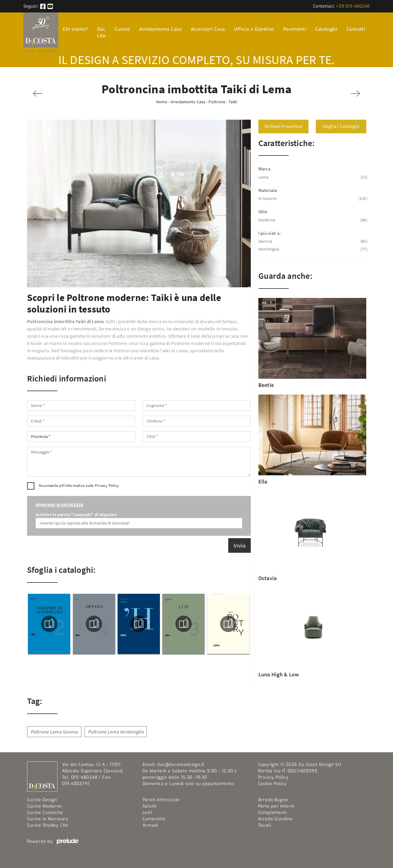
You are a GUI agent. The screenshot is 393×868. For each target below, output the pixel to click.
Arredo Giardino (275, 819)
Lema (312, 177)
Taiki (233, 102)
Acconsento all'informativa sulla (79, 485)
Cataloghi (326, 29)
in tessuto (312, 198)
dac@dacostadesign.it (181, 765)
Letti (147, 813)
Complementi (272, 813)
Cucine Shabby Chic (48, 825)
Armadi (150, 825)
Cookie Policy (272, 784)
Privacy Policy (107, 485)
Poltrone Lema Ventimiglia (116, 732)
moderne (312, 220)
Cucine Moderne (45, 806)
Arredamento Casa (160, 29)
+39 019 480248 (353, 6)
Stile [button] (263, 212)
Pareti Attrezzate (161, 800)
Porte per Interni (276, 806)
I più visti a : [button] (270, 233)
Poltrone (217, 102)
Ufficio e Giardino (254, 29)
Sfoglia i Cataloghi (341, 126)
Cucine (122, 29)
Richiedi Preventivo (283, 126)
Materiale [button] (268, 190)
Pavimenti (295, 29)
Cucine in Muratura (48, 819)
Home (162, 102)
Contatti (356, 29)
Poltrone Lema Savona (54, 732)
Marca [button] (264, 169)
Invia (240, 545)
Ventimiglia (312, 249)
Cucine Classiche (45, 813)
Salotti (150, 806)
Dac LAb (102, 33)
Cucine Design (42, 800)
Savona (312, 241)
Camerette (154, 819)
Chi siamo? (76, 29)
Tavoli (265, 825)
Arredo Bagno (273, 800)
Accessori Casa (208, 29)
